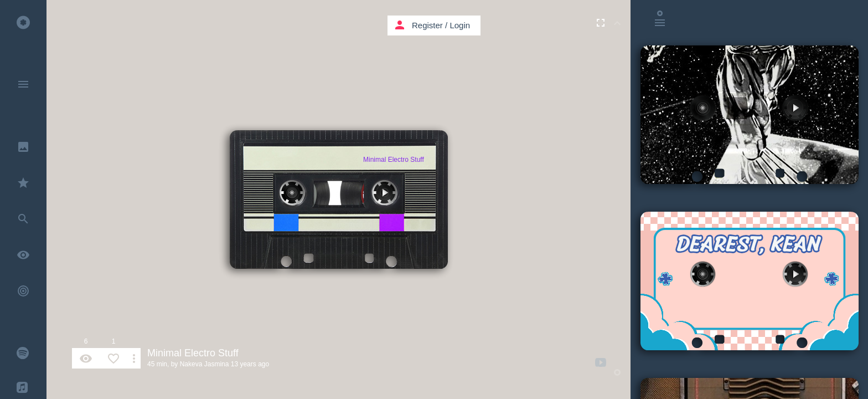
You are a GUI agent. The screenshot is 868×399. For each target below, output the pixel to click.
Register (427, 25)
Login (460, 25)
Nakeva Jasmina (205, 364)
